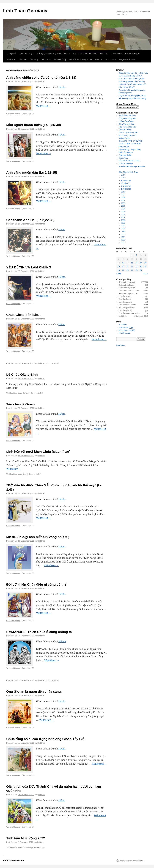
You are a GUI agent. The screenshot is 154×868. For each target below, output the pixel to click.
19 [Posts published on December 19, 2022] (119, 267)
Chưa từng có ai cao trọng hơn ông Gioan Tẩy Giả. (46, 739)
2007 (123, 200)
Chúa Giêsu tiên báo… (24, 315)
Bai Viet (26, 393)
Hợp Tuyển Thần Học (127, 127)
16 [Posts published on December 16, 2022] (136, 263)
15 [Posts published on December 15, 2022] (132, 263)
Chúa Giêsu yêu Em (126, 121)
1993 (123, 240)
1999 (123, 223)
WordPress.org (124, 333)
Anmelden (123, 324)
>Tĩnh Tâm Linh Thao (127, 116)
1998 (123, 226)
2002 (123, 214)
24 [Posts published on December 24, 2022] (141, 267)
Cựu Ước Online (125, 155)
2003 (123, 212)
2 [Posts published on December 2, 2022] (136, 255)
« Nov (119, 274)
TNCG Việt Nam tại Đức (129, 132)
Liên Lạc (104, 53)
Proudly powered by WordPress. (132, 861)
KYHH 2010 (126, 189)
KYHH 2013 (126, 181)
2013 (123, 178)
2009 (123, 195)
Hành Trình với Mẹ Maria (81, 59)
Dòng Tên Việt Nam (127, 124)
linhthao (42, 81)
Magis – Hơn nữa (127, 59)
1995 (123, 234)
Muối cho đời (124, 147)
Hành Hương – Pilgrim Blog (130, 149)
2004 (123, 209)
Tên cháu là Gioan (21, 404)
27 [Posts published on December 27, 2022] (123, 270)
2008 (123, 197)
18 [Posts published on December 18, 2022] (145, 263)
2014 (123, 175)
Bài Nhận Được (132, 53)
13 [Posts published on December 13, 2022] (123, 263)
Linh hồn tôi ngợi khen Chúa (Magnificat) (38, 452)
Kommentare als (127, 330)
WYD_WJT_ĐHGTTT (128, 135)
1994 (123, 237)
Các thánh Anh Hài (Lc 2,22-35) (30, 220)
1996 (123, 231)
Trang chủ (11, 53)
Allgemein (27, 847)
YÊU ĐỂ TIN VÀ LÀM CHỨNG (29, 267)
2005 (123, 206)
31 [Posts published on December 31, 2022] (141, 270)
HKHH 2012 (126, 186)
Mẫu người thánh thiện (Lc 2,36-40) (34, 125)
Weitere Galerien (13, 114)
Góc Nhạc (35, 59)
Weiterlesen (44, 106)
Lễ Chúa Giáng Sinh (22, 375)
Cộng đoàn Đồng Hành (128, 118)
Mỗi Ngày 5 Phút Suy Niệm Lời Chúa (54, 53)
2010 (123, 192)
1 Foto (62, 87)
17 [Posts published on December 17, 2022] (141, 263)
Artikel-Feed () (126, 327)
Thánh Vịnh (123, 158)
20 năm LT (125, 183)
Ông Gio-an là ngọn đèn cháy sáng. (34, 691)
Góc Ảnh (23, 59)
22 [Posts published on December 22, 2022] (132, 267)
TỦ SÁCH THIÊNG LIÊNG (130, 161)
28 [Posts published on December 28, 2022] (128, 270)
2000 (123, 220)
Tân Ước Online (125, 130)
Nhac (25, 474)
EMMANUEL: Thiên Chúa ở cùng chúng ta (39, 632)
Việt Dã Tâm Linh (126, 164)
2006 (123, 203)
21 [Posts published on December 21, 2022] (128, 267)
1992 (123, 243)
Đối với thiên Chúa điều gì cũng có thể (36, 584)
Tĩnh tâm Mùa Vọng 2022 (26, 838)
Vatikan (98, 59)
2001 (123, 217)
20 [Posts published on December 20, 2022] (123, 267)
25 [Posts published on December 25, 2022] (145, 267)
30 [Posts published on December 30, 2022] (136, 270)
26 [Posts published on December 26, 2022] (119, 270)
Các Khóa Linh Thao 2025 (85, 53)
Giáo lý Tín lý (60, 59)
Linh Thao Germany (25, 11)
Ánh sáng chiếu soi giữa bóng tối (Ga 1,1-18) (41, 77)
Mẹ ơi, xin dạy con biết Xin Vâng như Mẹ (38, 537)
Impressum (120, 345)
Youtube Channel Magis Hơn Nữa (132, 166)
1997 (123, 229)
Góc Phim (47, 59)
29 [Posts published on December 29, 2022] (132, 270)
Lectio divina (110, 59)
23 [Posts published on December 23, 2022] (136, 267)
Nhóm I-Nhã (117, 53)
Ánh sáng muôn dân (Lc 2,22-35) (32, 172)
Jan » (145, 274)
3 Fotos (62, 641)
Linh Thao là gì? (26, 53)
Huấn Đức (11, 59)
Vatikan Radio (124, 138)
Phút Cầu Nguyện (126, 152)
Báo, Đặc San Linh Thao (128, 172)
